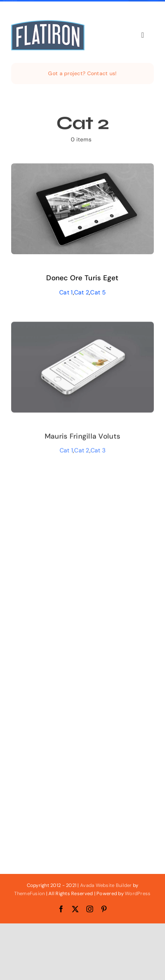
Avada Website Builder (106, 885)
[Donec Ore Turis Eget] (82, 169)
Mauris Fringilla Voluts (82, 437)
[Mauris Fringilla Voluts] (82, 328)
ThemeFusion (29, 893)
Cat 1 (66, 292)
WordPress (138, 893)
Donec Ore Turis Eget (82, 278)
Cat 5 (98, 292)
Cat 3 (98, 452)
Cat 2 (82, 292)
